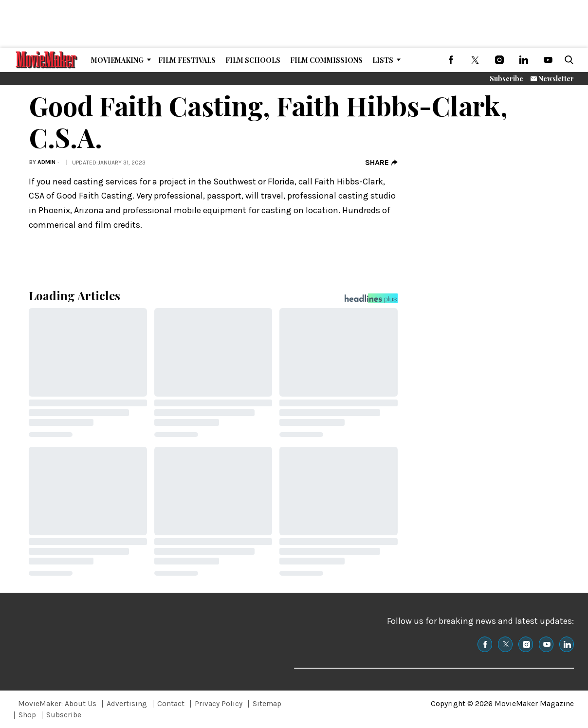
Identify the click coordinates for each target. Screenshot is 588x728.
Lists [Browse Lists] (383, 60)
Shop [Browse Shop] (27, 715)
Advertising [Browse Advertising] (127, 704)
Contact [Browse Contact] (171, 704)
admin (46, 162)
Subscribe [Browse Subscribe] (64, 715)
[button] (567, 60)
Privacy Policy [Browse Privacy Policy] (219, 704)
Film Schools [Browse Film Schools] (253, 60)
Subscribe (506, 79)
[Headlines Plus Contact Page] (371, 301)
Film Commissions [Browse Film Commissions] (326, 60)
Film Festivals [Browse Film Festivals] (187, 60)
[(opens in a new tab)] (451, 60)
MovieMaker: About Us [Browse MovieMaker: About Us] (57, 704)
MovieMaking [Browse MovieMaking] (117, 60)
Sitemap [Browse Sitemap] (267, 704)
